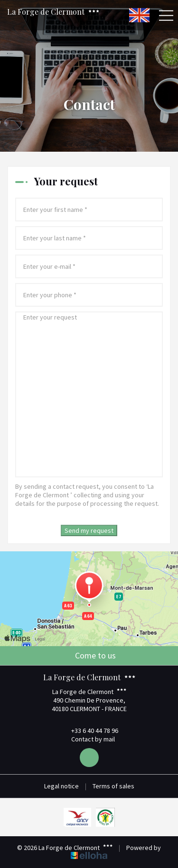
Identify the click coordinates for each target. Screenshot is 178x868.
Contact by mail (88, 739)
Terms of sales (113, 786)
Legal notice (61, 786)
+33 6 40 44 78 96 (89, 731)
